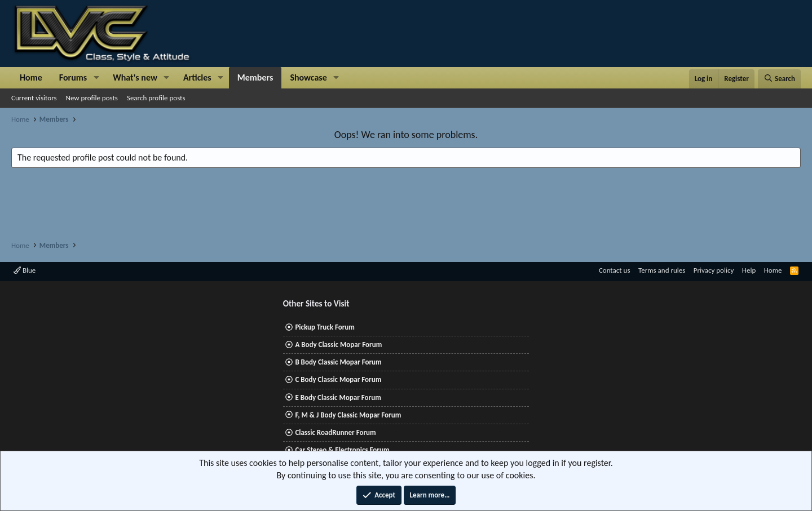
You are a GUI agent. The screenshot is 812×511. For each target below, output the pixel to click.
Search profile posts (156, 98)
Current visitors (34, 98)
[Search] (779, 79)
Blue (25, 270)
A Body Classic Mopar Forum (338, 345)
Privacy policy (714, 270)
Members (255, 77)
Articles (197, 77)
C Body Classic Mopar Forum (338, 379)
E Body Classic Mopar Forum (338, 397)
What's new (135, 77)
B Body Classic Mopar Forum (338, 362)
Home (31, 77)
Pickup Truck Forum (325, 327)
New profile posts (92, 98)
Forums (73, 77)
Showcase (308, 77)
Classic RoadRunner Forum (335, 432)
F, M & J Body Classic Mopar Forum (348, 415)
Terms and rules (662, 270)
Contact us (615, 270)
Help (749, 270)
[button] (96, 78)
